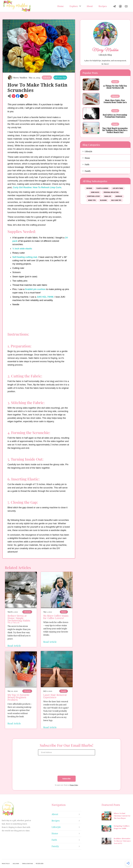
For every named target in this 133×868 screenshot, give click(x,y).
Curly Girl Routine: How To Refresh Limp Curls (37, 187)
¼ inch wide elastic (22, 249)
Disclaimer (16, 864)
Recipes (103, 6)
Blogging (103, 200)
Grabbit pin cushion (35, 289)
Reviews (89, 188)
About (90, 6)
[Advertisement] (101, 245)
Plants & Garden (102, 188)
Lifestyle (47, 78)
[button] (75, 6)
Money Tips (92, 200)
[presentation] (67, 765)
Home (61, 6)
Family (64, 691)
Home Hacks (95, 192)
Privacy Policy (74, 785)
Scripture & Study (93, 196)
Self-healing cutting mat (25, 257)
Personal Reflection (111, 192)
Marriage (119, 196)
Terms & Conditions (27, 864)
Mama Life (108, 196)
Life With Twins (118, 188)
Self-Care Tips (60, 78)
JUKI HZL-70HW (45, 297)
